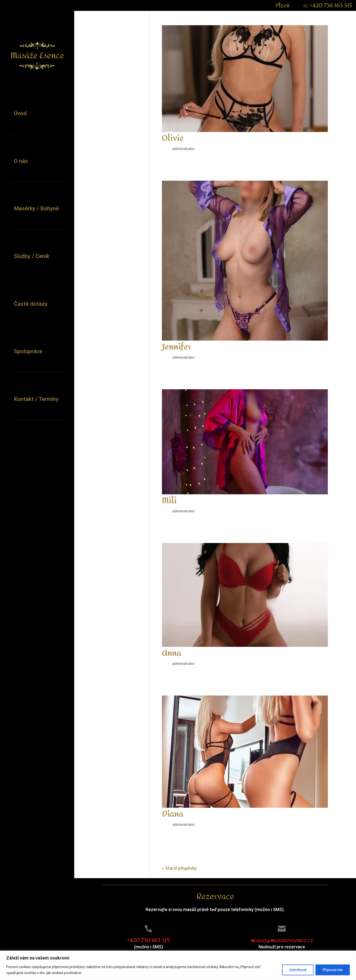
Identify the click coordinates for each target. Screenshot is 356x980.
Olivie (173, 138)
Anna (172, 653)
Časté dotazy (31, 304)
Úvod (20, 113)
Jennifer (177, 347)
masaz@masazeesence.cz (282, 940)
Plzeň (283, 6)
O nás (21, 161)
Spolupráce (28, 351)
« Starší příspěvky (179, 868)
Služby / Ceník (32, 256)
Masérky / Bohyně (36, 208)
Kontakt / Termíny (36, 399)
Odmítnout (298, 970)
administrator (184, 149)
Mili (169, 501)
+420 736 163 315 (327, 6)
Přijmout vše (333, 970)
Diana (173, 814)
